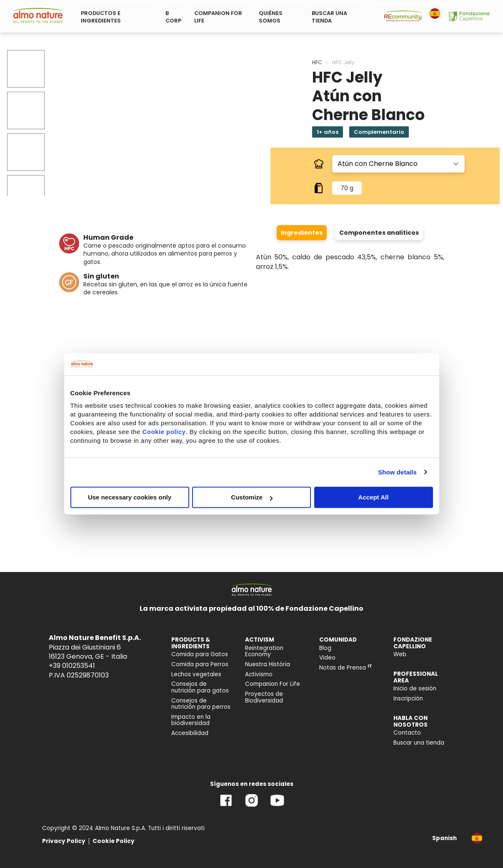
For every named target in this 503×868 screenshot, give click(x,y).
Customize (252, 497)
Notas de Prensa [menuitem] (346, 668)
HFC (317, 62)
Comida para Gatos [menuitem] (200, 654)
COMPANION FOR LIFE (218, 17)
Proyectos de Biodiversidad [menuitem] (264, 697)
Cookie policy (164, 432)
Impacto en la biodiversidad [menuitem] (191, 720)
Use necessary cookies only (130, 497)
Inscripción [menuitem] (408, 699)
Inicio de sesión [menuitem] (415, 689)
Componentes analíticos (379, 233)
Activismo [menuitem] (259, 674)
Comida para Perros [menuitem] (200, 664)
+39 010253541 (72, 666)
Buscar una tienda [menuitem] (419, 743)
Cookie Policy (114, 841)
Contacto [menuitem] (407, 733)
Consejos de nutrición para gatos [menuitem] (200, 687)
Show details (397, 472)
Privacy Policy (64, 841)
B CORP (173, 17)
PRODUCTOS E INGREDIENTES (101, 17)
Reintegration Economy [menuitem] (264, 651)
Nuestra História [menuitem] (268, 664)
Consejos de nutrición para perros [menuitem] (201, 704)
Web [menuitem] (400, 654)
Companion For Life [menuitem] (273, 684)
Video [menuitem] (327, 658)
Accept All (374, 497)
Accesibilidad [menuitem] (190, 733)
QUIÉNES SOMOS (271, 17)
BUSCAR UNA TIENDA (329, 17)
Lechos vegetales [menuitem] (196, 674)
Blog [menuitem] (325, 648)
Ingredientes (302, 233)
